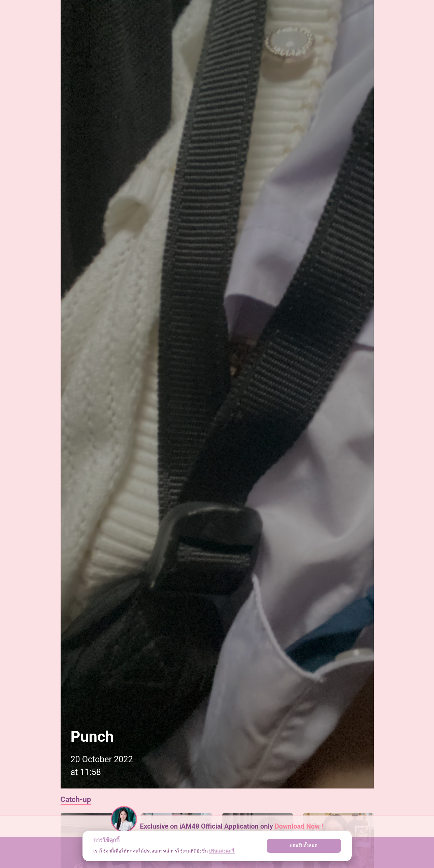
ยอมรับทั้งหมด (304, 846)
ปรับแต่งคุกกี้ (222, 851)
